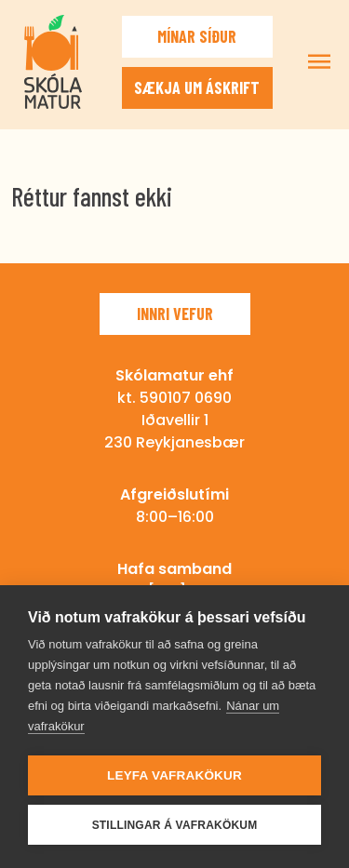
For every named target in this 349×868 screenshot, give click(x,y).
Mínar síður (197, 36)
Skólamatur (53, 62)
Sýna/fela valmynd (319, 61)
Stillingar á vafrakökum (175, 825)
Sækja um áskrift (197, 87)
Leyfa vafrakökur (174, 775)
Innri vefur (175, 314)
